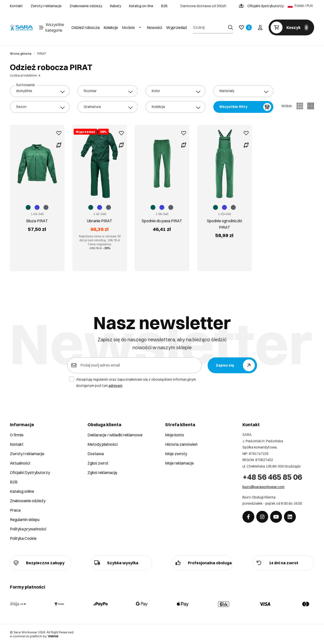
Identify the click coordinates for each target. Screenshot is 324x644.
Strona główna (21, 53)
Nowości (154, 27)
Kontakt (16, 6)
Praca (15, 510)
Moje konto (175, 435)
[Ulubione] (245, 27)
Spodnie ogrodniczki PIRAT (224, 214)
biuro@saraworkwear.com (263, 487)
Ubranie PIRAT (100, 211)
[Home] (22, 28)
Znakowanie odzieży (86, 6)
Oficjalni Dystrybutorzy (30, 472)
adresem (115, 386)
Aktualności (20, 463)
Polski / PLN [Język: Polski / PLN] (300, 6)
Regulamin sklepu (25, 520)
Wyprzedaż (177, 27)
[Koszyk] (291, 27)
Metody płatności (103, 444)
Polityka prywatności (28, 529)
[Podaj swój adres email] (138, 365)
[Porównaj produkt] (56, 145)
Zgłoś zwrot (98, 463)
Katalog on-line (141, 6)
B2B (164, 6)
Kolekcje (111, 27)
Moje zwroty (176, 454)
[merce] (53, 636)
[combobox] (40, 91)
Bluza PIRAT (37, 211)
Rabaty (116, 6)
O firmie (17, 435)
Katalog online (22, 491)
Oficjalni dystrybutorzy (261, 6)
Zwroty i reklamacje (46, 6)
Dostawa (96, 454)
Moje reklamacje (179, 463)
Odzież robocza (86, 27)
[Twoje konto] (260, 27)
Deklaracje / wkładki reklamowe (115, 435)
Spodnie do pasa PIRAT (162, 214)
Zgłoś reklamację (102, 472)
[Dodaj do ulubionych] (56, 133)
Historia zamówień (181, 444)
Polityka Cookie (23, 538)
